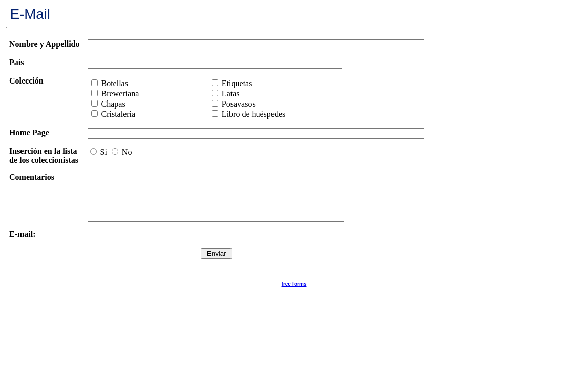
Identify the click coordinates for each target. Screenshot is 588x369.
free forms (294, 293)
